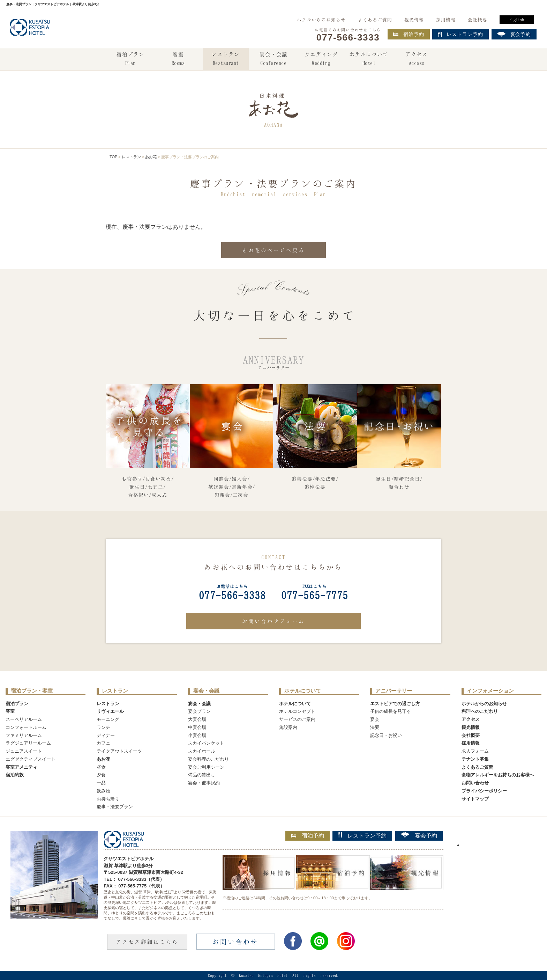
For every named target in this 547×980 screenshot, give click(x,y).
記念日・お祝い (386, 735)
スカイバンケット (206, 743)
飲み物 (103, 791)
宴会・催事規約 (204, 783)
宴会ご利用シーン (206, 767)
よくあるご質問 (375, 20)
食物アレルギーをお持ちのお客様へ (498, 775)
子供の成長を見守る (391, 711)
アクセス (417, 59)
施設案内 (288, 727)
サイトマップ (475, 799)
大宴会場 (197, 719)
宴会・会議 (273, 59)
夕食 (101, 775)
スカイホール (202, 751)
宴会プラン (199, 711)
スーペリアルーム (24, 719)
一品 (101, 783)
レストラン (226, 59)
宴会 (375, 719)
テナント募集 (475, 759)
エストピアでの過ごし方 (395, 704)
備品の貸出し (202, 775)
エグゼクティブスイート (31, 759)
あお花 (151, 157)
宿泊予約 (409, 34)
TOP (113, 157)
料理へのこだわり (480, 711)
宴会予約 (419, 835)
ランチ (103, 727)
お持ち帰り (108, 799)
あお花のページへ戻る (273, 250)
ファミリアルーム (24, 735)
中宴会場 (197, 727)
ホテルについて (369, 59)
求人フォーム (475, 751)
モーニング (108, 719)
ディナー (106, 735)
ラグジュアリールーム (28, 743)
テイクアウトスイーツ (119, 751)
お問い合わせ (475, 783)
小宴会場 (197, 735)
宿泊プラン (130, 59)
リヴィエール (110, 711)
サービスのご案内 (297, 719)
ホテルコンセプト (297, 711)
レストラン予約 (362, 835)
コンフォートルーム (26, 727)
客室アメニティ (21, 767)
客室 (178, 59)
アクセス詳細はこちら (147, 942)
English (517, 20)
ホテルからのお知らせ (321, 20)
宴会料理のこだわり (208, 759)
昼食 (101, 767)
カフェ (103, 743)
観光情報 (414, 20)
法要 (375, 727)
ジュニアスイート (24, 751)
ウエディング (321, 59)
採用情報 (446, 20)
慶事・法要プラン (115, 807)
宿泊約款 (15, 775)
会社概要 (478, 20)
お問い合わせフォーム (273, 621)
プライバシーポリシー (484, 791)
